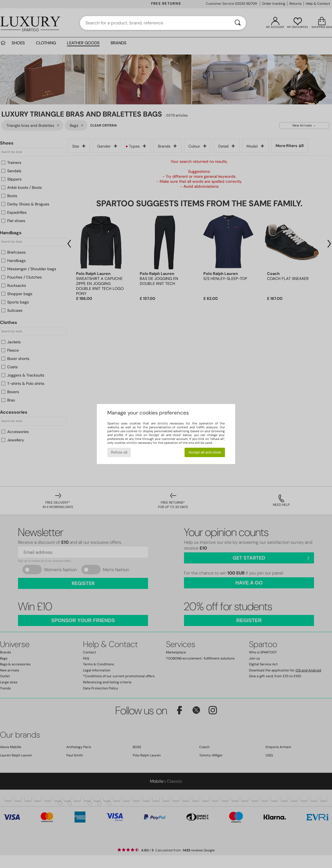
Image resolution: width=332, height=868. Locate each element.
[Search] (238, 23)
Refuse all (119, 452)
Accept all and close (205, 452)
